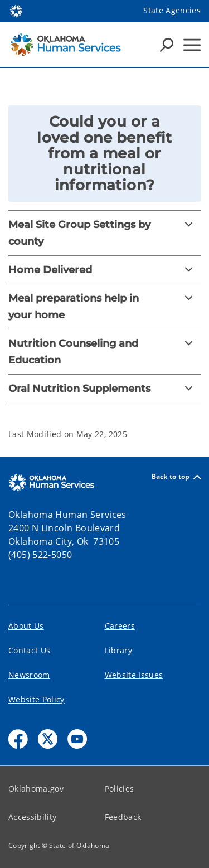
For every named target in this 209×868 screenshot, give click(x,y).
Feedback (123, 817)
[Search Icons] (167, 45)
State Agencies (172, 10)
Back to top (176, 477)
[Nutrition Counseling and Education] (104, 352)
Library (118, 650)
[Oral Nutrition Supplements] (104, 389)
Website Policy (37, 699)
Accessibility (32, 817)
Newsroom (29, 675)
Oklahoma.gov (36, 789)
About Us (26, 626)
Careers (120, 626)
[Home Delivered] (104, 270)
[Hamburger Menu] (192, 45)
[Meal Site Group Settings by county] (104, 233)
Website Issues (134, 675)
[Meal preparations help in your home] (104, 307)
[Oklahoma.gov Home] (16, 10)
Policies (120, 789)
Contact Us (29, 650)
